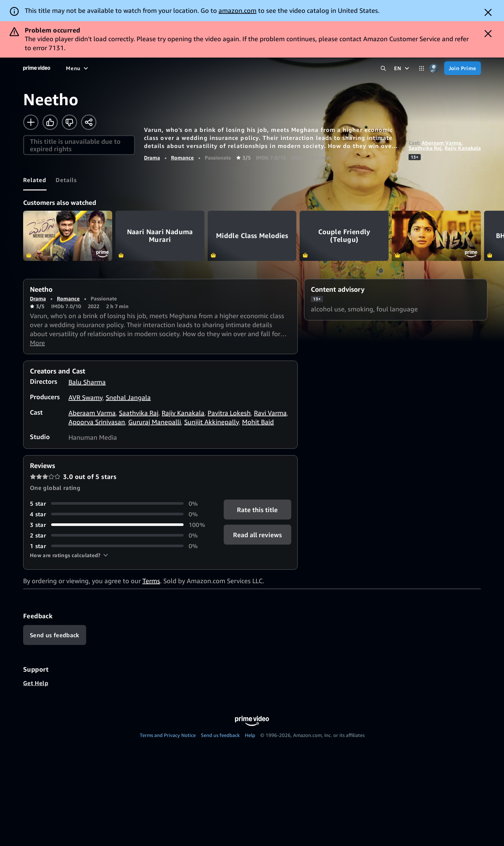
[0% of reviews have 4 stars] (119, 514)
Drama (152, 158)
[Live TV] (243, 68)
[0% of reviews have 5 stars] (119, 504)
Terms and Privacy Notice (168, 735)
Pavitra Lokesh (229, 413)
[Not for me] (69, 122)
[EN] (402, 68)
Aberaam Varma (441, 143)
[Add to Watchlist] (31, 122)
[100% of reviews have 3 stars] (119, 525)
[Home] (37, 68)
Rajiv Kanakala (463, 148)
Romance (182, 158)
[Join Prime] (463, 68)
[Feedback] (55, 635)
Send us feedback (220, 735)
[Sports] (192, 68)
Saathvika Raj (425, 148)
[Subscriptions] (284, 68)
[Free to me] (100, 68)
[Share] (89, 122)
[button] (69, 555)
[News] (217, 68)
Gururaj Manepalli (155, 422)
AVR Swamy (85, 397)
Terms (151, 581)
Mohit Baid (258, 422)
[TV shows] (162, 68)
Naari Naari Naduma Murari (160, 236)
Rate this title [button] (257, 509)
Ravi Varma (270, 413)
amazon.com (238, 10)
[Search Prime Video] (383, 68)
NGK (436, 236)
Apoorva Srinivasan (97, 422)
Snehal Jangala (128, 397)
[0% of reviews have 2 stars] (119, 535)
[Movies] (132, 68)
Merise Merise (68, 236)
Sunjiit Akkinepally (212, 422)
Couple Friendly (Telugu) (344, 236)
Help (250, 735)
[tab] (35, 180)
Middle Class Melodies (252, 236)
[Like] (50, 122)
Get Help (36, 683)
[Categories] (422, 68)
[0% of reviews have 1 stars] (119, 546)
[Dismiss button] (488, 12)
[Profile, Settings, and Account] (434, 68)
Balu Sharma (87, 382)
